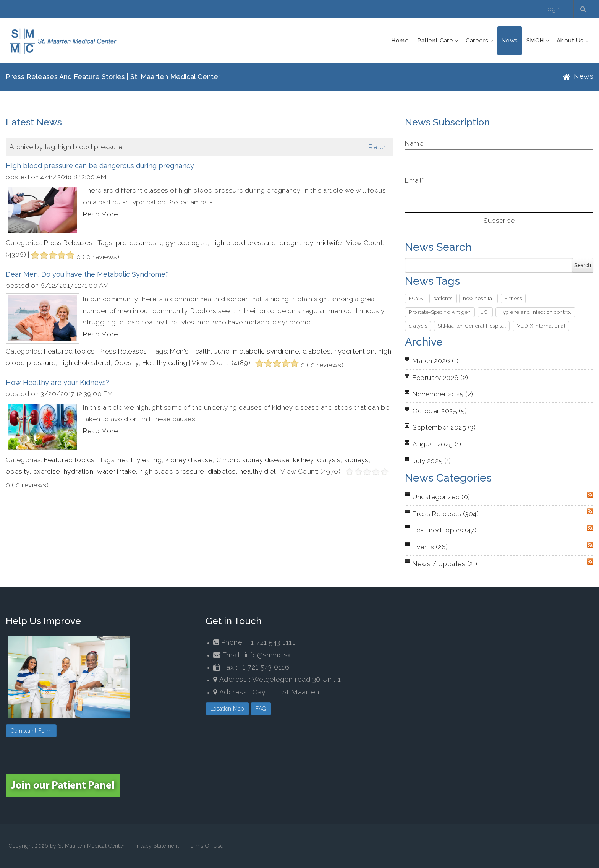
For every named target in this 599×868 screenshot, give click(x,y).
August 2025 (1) (437, 444)
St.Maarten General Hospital (472, 326)
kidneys (356, 460)
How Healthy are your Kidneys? (57, 382)
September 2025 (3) (444, 427)
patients (443, 298)
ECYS (416, 298)
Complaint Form (31, 731)
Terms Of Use (205, 846)
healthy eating (140, 460)
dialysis (329, 460)
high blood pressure (244, 243)
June (222, 351)
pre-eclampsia (139, 243)
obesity (18, 471)
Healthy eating (165, 363)
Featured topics (69, 351)
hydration (79, 471)
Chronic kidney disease (253, 460)
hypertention (354, 351)
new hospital (478, 298)
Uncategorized (441, 497)
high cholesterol (85, 363)
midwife (329, 243)
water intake (116, 471)
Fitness (513, 298)
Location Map (227, 709)
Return (379, 147)
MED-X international (541, 326)
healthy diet (258, 471)
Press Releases (68, 243)
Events (430, 547)
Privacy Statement (156, 846)
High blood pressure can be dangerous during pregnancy (100, 166)
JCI (485, 312)
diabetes (316, 351)
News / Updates (445, 564)
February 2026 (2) (440, 378)
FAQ (261, 709)
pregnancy (296, 243)
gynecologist (186, 243)
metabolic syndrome (266, 351)
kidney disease (189, 460)
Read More (100, 214)
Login (552, 9)
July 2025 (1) (432, 461)
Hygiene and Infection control (535, 312)
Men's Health (190, 351)
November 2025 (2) (443, 394)
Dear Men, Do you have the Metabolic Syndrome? (87, 274)
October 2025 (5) (440, 411)
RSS (590, 495)
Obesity (126, 363)
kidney (303, 460)
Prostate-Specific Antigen (440, 312)
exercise (47, 471)
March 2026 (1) (435, 361)
